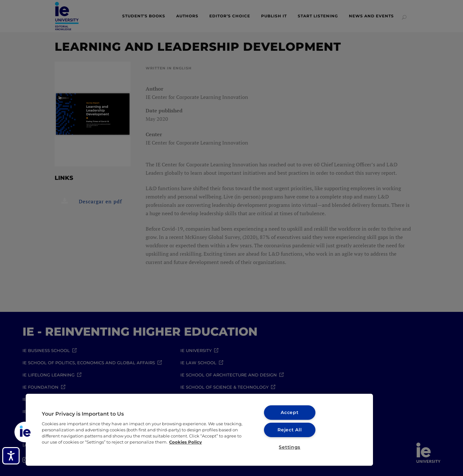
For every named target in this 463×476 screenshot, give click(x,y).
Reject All (290, 430)
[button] (25, 432)
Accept (290, 412)
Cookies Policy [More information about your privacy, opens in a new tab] (186, 442)
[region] (199, 430)
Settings (290, 447)
